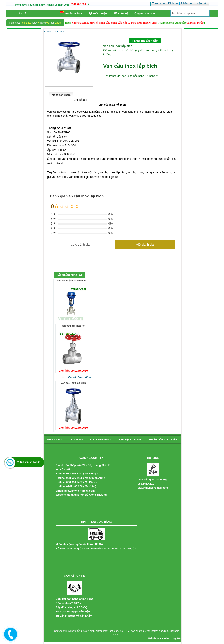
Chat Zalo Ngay (29, 462)
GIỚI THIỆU (97, 13)
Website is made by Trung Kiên (164, 638)
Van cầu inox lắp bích (73, 383)
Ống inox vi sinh (145, 14)
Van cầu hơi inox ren (73, 326)
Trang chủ (54, 440)
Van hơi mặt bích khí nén (71, 281)
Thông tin (76, 440)
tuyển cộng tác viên (163, 440)
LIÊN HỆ (121, 13)
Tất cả (22, 14)
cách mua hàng (101, 440)
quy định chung (130, 440)
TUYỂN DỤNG (71, 13)
